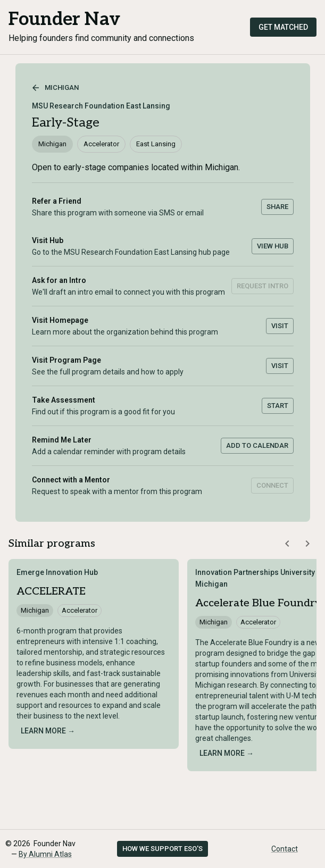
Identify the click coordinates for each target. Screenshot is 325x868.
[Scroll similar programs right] (307, 544)
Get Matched (283, 27)
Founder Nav (64, 19)
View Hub (273, 246)
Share (277, 207)
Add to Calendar (257, 445)
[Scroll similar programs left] (287, 544)
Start (278, 406)
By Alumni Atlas (45, 854)
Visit (280, 326)
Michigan (55, 88)
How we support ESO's (162, 849)
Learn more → (48, 731)
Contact (285, 849)
